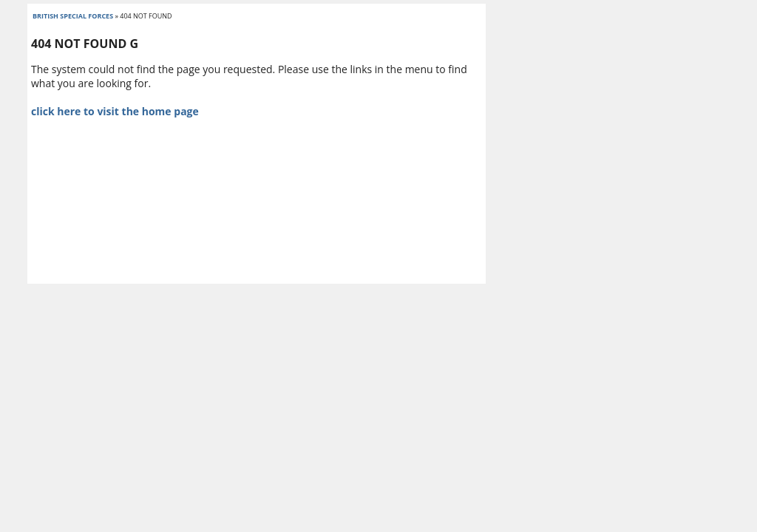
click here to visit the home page (115, 111)
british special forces (73, 16)
